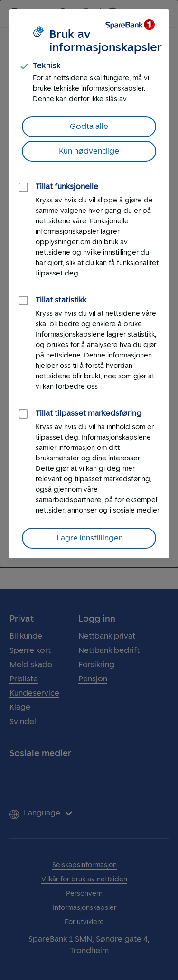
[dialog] (89, 284)
